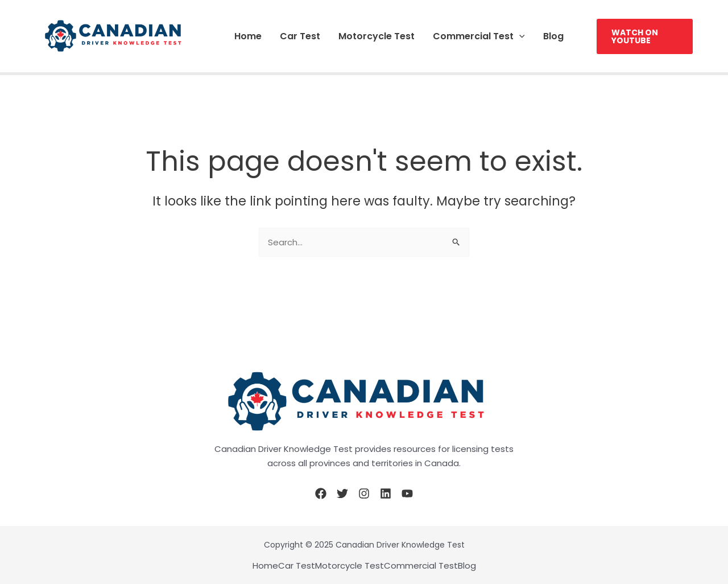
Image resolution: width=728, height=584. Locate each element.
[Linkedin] (386, 493)
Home (248, 36)
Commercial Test (479, 36)
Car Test (300, 36)
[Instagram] (364, 493)
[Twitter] (342, 493)
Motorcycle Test (377, 36)
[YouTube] (407, 493)
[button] (645, 36)
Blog (553, 36)
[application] (519, 36)
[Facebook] (321, 493)
